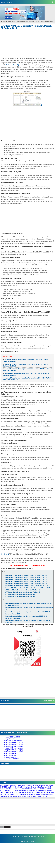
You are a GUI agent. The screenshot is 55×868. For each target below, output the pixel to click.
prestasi (46, 793)
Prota (2, 794)
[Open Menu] (49, 2)
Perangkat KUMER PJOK (11, 759)
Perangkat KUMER (9, 739)
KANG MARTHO (6, 2)
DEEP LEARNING (9, 787)
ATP (16, 785)
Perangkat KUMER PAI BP (11, 757)
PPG (42, 793)
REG (5, 794)
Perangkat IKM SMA (10, 755)
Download (4, 554)
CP (3, 787)
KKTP (50, 789)
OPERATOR (4, 793)
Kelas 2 (17, 789)
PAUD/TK (15, 793)
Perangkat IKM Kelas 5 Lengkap (13, 750)
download (18, 787)
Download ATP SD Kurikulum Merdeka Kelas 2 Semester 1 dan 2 (25, 584)
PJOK (35, 793)
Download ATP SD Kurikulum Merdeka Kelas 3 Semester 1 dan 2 (26, 582)
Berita (38, 785)
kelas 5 (31, 789)
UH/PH (35, 796)
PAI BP (9, 793)
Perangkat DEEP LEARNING (12, 737)
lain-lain (29, 791)
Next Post (6, 701)
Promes (52, 793)
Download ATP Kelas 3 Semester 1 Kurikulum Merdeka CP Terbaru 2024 (27, 27)
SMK (8, 796)
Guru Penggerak (43, 787)
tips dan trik (23, 796)
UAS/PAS (30, 796)
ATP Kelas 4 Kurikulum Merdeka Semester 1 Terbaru (22, 592)
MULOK (51, 791)
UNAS (39, 796)
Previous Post (48, 701)
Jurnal (8, 789)
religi (14, 794)
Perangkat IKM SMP (10, 753)
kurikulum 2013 (9, 791)
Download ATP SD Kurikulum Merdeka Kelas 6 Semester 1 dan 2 (26, 575)
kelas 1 (12, 789)
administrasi (4, 785)
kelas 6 (36, 789)
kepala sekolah (43, 789)
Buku (42, 785)
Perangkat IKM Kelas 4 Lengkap (13, 748)
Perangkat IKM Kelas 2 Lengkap (13, 744)
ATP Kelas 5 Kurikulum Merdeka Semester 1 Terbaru (22, 590)
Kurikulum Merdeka (20, 791)
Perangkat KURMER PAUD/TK (13, 741)
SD (34, 794)
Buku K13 (47, 785)
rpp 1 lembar (23, 794)
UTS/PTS (44, 796)
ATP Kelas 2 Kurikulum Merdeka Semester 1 (19, 594)
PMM (39, 793)
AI (9, 785)
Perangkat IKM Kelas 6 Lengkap (13, 752)
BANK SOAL (22, 785)
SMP (11, 796)
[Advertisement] (27, 43)
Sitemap (33, 837)
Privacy (26, 837)
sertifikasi (42, 794)
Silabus (48, 794)
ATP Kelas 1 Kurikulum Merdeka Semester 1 (19, 596)
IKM (49, 787)
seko (37, 794)
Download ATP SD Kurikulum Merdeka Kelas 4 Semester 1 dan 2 (25, 579)
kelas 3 (22, 789)
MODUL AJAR (44, 791)
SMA (4, 796)
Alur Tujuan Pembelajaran (13, 65)
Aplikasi (12, 785)
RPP (17, 794)
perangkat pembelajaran (26, 793)
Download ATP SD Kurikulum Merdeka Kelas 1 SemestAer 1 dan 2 (26, 586)
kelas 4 (27, 789)
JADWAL (3, 789)
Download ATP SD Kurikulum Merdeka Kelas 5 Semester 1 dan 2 (26, 577)
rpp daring (30, 794)
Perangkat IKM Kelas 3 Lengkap (13, 746)
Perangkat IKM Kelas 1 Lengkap (13, 742)
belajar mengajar (31, 785)
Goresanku (34, 787)
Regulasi (9, 794)
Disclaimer (41, 837)
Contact (19, 837)
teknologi (16, 796)
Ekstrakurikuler (26, 787)
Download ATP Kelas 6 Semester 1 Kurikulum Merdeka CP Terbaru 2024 (28, 588)
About (12, 837)
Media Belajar (36, 791)
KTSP (2, 791)
